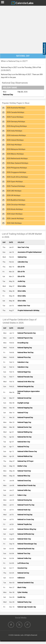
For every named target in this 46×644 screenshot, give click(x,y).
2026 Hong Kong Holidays (17, 126)
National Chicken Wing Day (27, 529)
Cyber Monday (23, 592)
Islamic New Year (24, 306)
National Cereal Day (24, 398)
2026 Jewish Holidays (15, 218)
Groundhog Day (23, 343)
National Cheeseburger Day (27, 544)
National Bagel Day (24, 372)
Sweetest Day (22, 568)
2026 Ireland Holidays (15, 140)
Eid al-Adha (22, 286)
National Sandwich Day (26, 583)
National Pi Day (23, 413)
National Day (8, 95)
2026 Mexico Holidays (15, 154)
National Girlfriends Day (26, 534)
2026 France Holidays (15, 117)
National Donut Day (24, 481)
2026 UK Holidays (13, 195)
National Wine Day (24, 476)
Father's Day (22, 495)
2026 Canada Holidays (15, 112)
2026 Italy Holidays (14, 145)
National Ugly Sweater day (27, 607)
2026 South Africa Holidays (17, 177)
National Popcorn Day (25, 338)
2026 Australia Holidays (16, 108)
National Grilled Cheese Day (27, 451)
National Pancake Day (25, 377)
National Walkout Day (25, 456)
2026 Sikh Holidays (14, 223)
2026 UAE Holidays (14, 191)
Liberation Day (23, 262)
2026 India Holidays (14, 131)
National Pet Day (23, 447)
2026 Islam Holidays (15, 214)
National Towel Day (24, 471)
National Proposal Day (25, 417)
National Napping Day (25, 408)
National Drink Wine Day (26, 382)
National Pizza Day (24, 357)
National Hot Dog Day (25, 515)
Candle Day (21, 597)
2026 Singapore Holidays (16, 172)
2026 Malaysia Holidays (16, 149)
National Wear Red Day (25, 352)
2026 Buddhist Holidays (16, 200)
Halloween (21, 578)
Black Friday (22, 587)
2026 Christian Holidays (16, 205)
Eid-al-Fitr (21, 267)
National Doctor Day (24, 427)
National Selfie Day (24, 490)
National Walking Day (25, 432)
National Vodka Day (24, 558)
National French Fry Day (26, 505)
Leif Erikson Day (23, 563)
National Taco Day (24, 553)
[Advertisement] (23, 29)
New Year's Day (23, 247)
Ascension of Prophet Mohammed (30, 252)
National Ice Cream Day (26, 519)
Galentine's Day (23, 362)
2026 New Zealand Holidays (17, 163)
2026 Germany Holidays (16, 122)
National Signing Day (25, 348)
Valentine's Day (23, 367)
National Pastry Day (24, 602)
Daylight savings (23, 403)
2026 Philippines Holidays (17, 168)
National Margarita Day (26, 386)
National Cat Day (23, 573)
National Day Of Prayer (25, 461)
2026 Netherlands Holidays (17, 158)
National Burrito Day (24, 437)
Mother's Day (22, 466)
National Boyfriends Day (26, 549)
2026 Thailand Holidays (16, 186)
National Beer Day (24, 442)
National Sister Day (24, 539)
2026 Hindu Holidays (15, 209)
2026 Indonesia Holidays (16, 135)
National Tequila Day (25, 524)
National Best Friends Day (26, 485)
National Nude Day (24, 510)
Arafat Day (21, 281)
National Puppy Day (24, 422)
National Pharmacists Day (27, 333)
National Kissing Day (25, 500)
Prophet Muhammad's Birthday (29, 310)
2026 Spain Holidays (15, 182)
